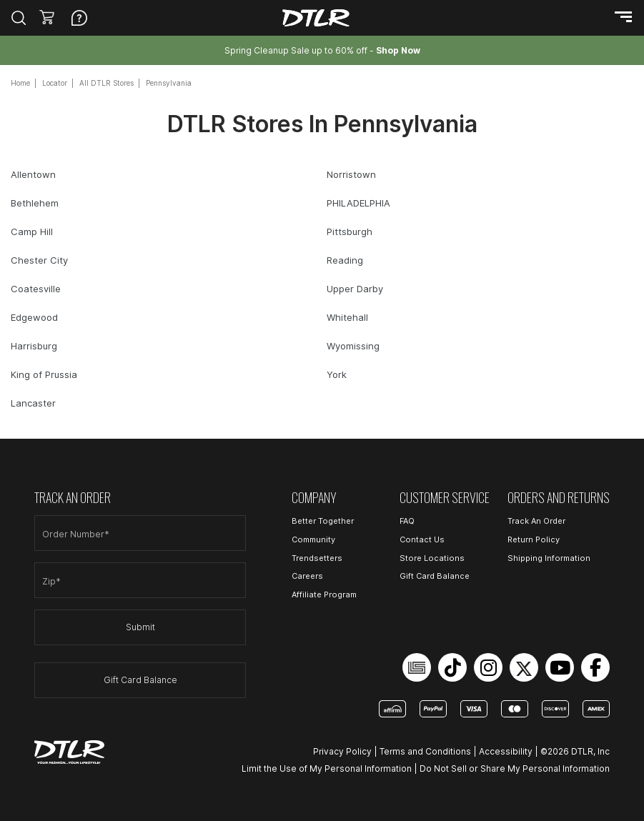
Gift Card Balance (140, 680)
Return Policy (534, 539)
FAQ (407, 521)
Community (313, 539)
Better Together (323, 521)
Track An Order (536, 521)
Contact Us (422, 539)
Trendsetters (317, 558)
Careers (307, 576)
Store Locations (432, 558)
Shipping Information (549, 558)
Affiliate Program (324, 594)
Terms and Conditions (425, 751)
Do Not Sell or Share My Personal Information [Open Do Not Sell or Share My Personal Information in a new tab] (515, 768)
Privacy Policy (342, 751)
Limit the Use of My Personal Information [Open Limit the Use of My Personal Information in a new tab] (327, 768)
